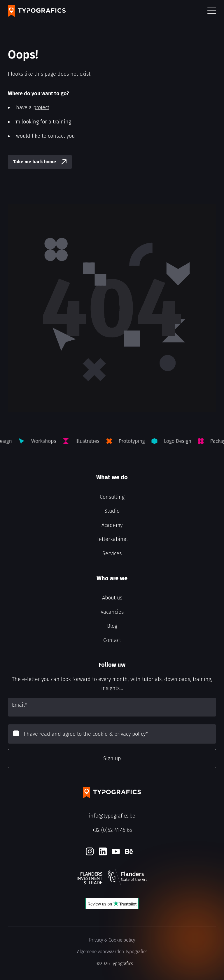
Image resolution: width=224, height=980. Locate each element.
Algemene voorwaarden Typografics (112, 952)
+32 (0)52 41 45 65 (112, 830)
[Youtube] (116, 851)
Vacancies (112, 612)
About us (112, 598)
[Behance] (129, 851)
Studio (112, 511)
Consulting (112, 497)
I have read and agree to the (86, 734)
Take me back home (35, 162)
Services (112, 553)
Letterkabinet (112, 539)
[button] (212, 11)
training (62, 122)
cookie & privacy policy (119, 734)
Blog (112, 626)
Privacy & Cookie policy (112, 940)
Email (20, 705)
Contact (112, 640)
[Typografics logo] (37, 11)
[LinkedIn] (103, 851)
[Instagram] (90, 851)
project (41, 107)
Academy (112, 525)
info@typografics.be (112, 816)
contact (56, 136)
